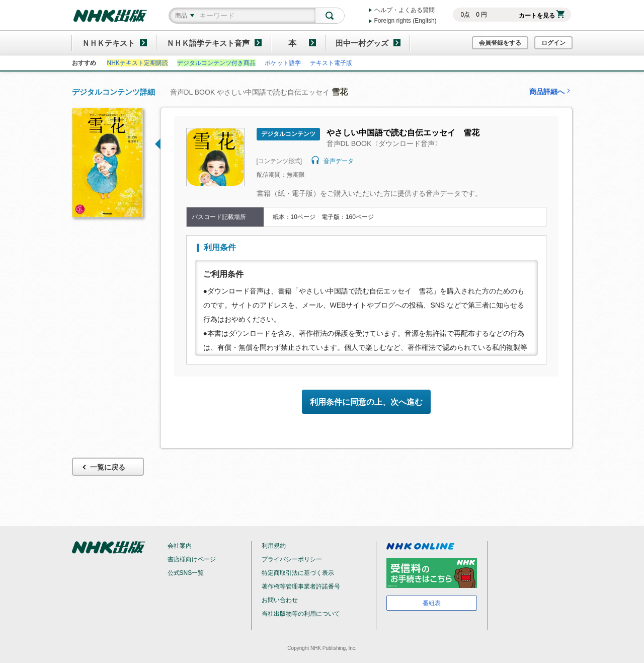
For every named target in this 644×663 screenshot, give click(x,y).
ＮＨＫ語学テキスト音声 (208, 43)
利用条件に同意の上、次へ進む (366, 402)
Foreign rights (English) (406, 21)
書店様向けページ (192, 559)
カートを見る (542, 16)
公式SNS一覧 (186, 573)
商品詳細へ (551, 92)
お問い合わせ (280, 600)
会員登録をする (500, 43)
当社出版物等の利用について (301, 614)
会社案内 (180, 546)
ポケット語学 (283, 63)
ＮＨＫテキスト (108, 43)
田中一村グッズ (362, 43)
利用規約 (274, 546)
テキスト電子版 (331, 63)
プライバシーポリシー (292, 559)
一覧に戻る (103, 467)
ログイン (553, 43)
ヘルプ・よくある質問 (405, 10)
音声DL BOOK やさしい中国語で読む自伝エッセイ (259, 92)
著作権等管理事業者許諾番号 (301, 586)
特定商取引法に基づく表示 (298, 573)
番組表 (432, 603)
